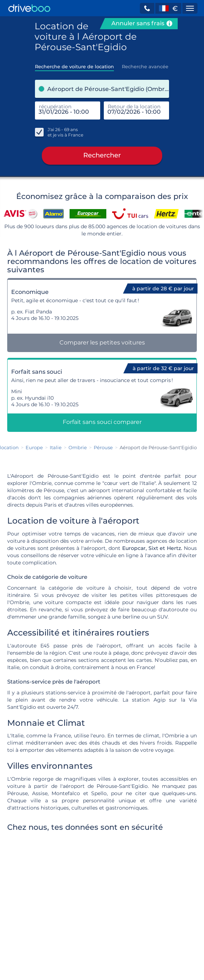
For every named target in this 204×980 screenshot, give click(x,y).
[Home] (29, 8)
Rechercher (102, 155)
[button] (147, 8)
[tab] (74, 64)
